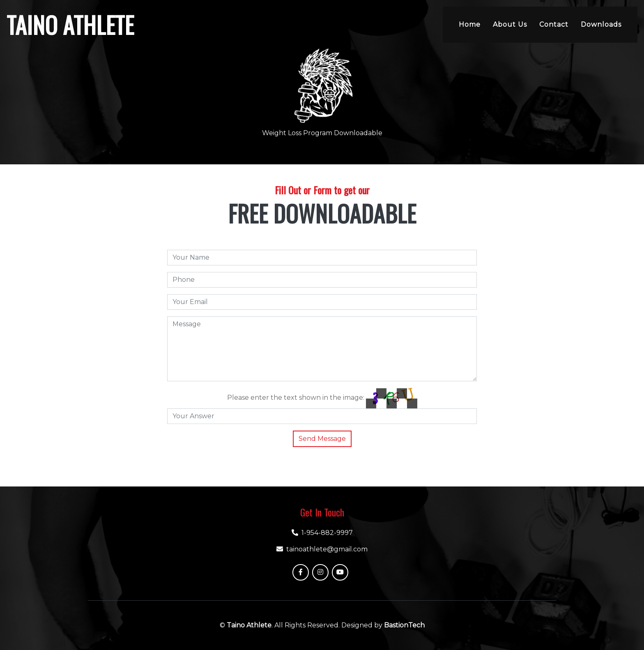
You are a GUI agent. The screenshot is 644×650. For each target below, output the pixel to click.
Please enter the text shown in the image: (296, 398)
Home (470, 24)
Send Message (322, 439)
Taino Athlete (249, 625)
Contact (554, 24)
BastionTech (404, 625)
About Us (510, 24)
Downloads (601, 24)
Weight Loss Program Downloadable (322, 133)
